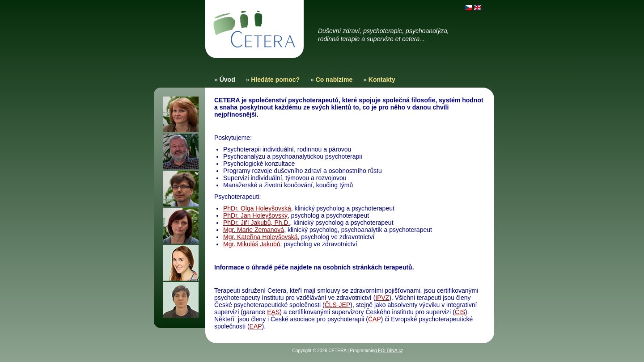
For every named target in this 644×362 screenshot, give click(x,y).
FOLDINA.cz (390, 351)
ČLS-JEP (338, 305)
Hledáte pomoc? (275, 80)
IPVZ (382, 298)
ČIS (460, 312)
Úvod (227, 80)
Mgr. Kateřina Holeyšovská (261, 237)
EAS (273, 312)
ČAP (375, 319)
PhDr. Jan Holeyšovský (255, 215)
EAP (256, 326)
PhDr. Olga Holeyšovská (257, 208)
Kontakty (382, 80)
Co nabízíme (334, 80)
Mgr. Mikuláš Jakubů (252, 244)
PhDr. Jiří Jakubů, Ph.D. (256, 223)
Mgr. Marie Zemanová (254, 230)
